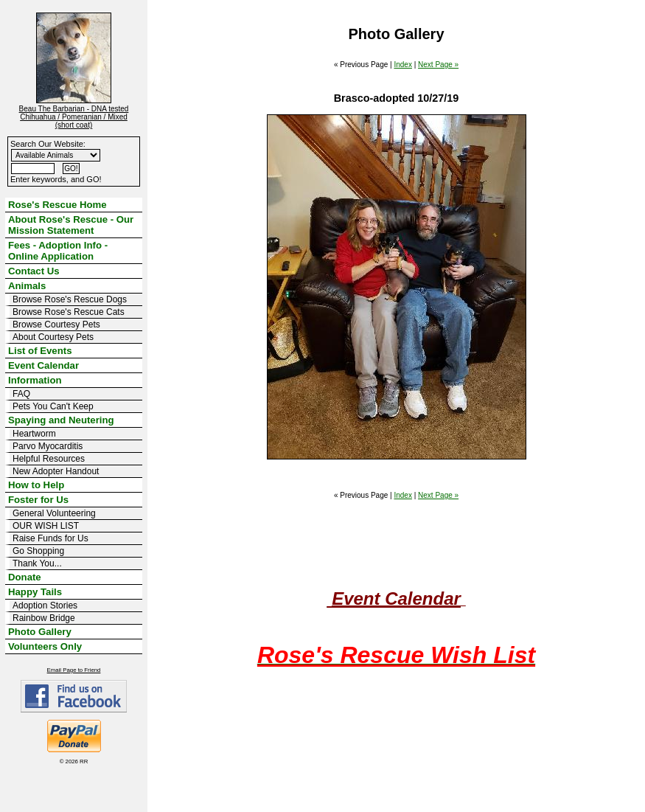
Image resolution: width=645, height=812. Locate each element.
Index (402, 65)
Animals (27, 286)
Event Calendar (43, 365)
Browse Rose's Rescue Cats (69, 312)
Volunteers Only (45, 646)
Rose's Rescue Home (57, 205)
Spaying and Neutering (61, 420)
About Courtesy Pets (53, 337)
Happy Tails (35, 592)
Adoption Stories (45, 605)
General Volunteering (54, 513)
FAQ (21, 394)
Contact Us (34, 271)
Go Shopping (38, 551)
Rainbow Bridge (44, 618)
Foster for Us (38, 500)
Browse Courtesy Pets (56, 325)
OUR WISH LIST (46, 526)
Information (35, 380)
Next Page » (438, 65)
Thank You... (37, 563)
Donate (25, 577)
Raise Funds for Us (50, 538)
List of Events (40, 351)
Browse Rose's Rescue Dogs (70, 299)
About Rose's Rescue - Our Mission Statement (71, 225)
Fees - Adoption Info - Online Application (58, 251)
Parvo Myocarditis (48, 446)
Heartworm (34, 434)
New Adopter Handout (56, 471)
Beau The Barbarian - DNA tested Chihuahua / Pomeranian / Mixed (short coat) (74, 117)
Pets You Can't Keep (53, 406)
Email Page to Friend (74, 670)
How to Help (36, 485)
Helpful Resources (49, 459)
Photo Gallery (40, 632)
